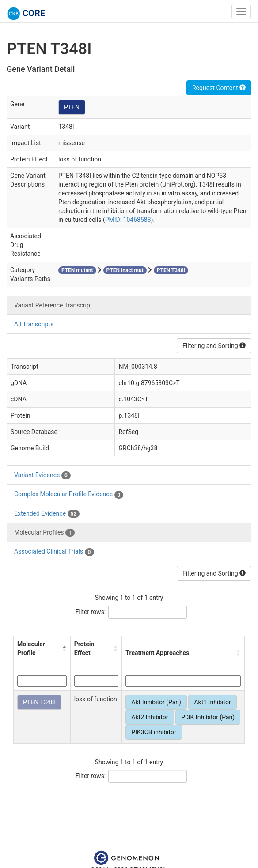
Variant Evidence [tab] (42, 475)
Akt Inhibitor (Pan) (156, 702)
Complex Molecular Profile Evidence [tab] (69, 494)
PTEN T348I (39, 702)
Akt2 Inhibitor (150, 717)
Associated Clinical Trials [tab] (54, 552)
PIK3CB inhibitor (154, 732)
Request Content (219, 88)
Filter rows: (91, 612)
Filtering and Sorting (214, 346)
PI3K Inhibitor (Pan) (208, 717)
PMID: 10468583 (128, 220)
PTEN (72, 107)
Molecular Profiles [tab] (44, 533)
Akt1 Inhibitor (212, 702)
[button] (64, 648)
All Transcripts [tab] (34, 324)
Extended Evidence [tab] (47, 514)
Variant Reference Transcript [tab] (53, 305)
